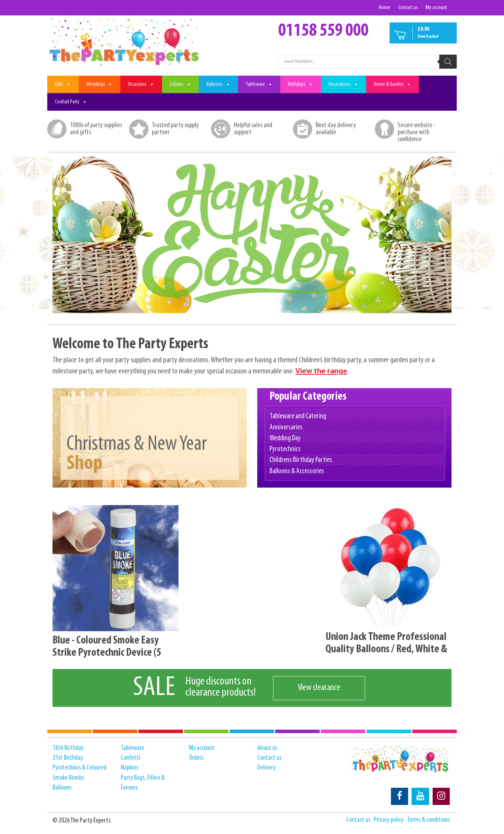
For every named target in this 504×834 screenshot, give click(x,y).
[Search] (448, 62)
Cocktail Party (71, 102)
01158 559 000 (323, 31)
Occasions (141, 84)
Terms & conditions (428, 820)
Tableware (259, 84)
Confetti (131, 758)
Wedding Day (285, 438)
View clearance (319, 688)
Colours (180, 84)
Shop (85, 463)
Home (384, 8)
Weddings (100, 84)
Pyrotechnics (285, 450)
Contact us (408, 8)
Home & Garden (393, 84)
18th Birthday (68, 748)
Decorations (344, 84)
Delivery (267, 768)
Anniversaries (286, 428)
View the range (322, 372)
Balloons (218, 84)
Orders (197, 758)
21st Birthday (68, 758)
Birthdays (301, 84)
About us (267, 748)
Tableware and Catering (298, 416)
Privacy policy (388, 820)
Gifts (63, 84)
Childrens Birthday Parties (301, 460)
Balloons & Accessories (297, 472)
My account (436, 8)
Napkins (129, 768)
